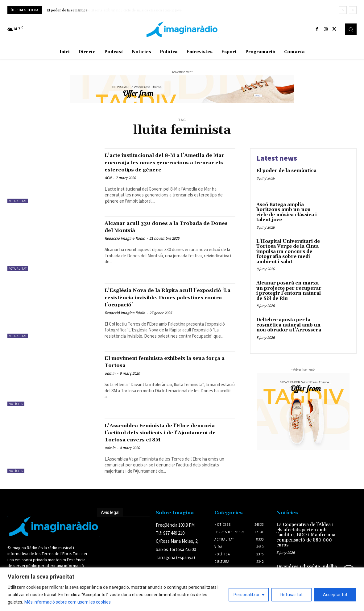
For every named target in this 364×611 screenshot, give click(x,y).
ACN (108, 185)
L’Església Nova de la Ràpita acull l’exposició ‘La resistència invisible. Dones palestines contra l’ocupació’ (164, 305)
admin (110, 381)
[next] (353, 10)
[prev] (343, 10)
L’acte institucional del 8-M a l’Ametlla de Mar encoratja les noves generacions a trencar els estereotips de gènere (166, 166)
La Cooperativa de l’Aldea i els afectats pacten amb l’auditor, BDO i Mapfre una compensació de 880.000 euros (306, 542)
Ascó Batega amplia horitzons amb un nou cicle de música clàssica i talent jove (111, 10)
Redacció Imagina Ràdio (125, 245)
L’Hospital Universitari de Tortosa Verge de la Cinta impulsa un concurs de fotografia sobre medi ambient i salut (288, 252)
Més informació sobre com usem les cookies (68, 602)
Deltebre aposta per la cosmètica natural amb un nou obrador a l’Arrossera (289, 325)
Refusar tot (292, 595)
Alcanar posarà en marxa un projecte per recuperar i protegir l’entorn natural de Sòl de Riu (289, 291)
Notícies (16, 411)
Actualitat (18, 201)
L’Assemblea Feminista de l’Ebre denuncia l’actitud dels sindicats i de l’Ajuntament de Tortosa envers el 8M (168, 440)
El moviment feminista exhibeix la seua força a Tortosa (162, 369)
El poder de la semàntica (286, 171)
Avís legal (110, 520)
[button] (351, 29)
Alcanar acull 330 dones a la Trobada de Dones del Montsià (167, 234)
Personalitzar (247, 595)
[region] (182, 589)
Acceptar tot (335, 595)
